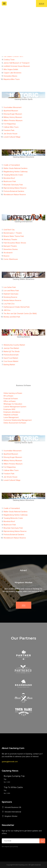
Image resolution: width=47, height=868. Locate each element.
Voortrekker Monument (12, 107)
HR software (8, 396)
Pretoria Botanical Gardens (14, 191)
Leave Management (11, 417)
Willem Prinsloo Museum (13, 121)
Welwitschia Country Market (14, 345)
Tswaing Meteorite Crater (13, 175)
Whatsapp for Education (13, 404)
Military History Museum (13, 117)
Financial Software (11, 399)
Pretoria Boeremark (11, 355)
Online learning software (13, 393)
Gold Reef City (9, 230)
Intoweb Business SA (13, 807)
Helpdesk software (11, 415)
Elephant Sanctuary (11, 294)
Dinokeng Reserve (10, 297)
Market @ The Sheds (12, 351)
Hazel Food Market (11, 358)
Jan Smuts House (10, 134)
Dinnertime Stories (11, 249)
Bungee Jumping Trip (14, 776)
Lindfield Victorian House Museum (17, 66)
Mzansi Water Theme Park (14, 236)
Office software (10, 401)
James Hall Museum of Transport (16, 63)
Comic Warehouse (11, 259)
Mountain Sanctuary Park (13, 185)
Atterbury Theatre (10, 240)
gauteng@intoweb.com (10, 762)
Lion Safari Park (10, 287)
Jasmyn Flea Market (11, 348)
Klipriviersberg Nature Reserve (15, 188)
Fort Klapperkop (10, 124)
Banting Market (9, 365)
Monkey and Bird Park (12, 317)
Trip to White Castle (13, 787)
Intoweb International (13, 812)
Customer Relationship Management (18, 420)
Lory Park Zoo (9, 304)
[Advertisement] (23, 32)
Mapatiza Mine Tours (12, 79)
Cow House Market (11, 361)
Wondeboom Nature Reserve (15, 195)
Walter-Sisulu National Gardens (15, 168)
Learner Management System (15, 407)
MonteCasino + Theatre (13, 233)
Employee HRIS (9, 409)
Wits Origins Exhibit (11, 69)
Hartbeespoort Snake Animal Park (17, 307)
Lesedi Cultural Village (12, 137)
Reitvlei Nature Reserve (12, 300)
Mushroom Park (10, 181)
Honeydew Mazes (10, 76)
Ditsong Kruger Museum (13, 114)
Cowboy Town (9, 60)
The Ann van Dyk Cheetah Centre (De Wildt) (20, 314)
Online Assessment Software (15, 423)
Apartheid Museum (11, 111)
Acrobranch (8, 253)
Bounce (6, 256)
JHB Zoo (7, 310)
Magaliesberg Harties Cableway (16, 172)
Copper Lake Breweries (12, 73)
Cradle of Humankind (12, 165)
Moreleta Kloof (9, 178)
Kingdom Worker (11, 816)
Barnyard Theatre (10, 246)
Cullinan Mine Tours (11, 127)
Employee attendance (12, 412)
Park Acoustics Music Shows (15, 243)
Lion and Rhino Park (11, 291)
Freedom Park (9, 130)
